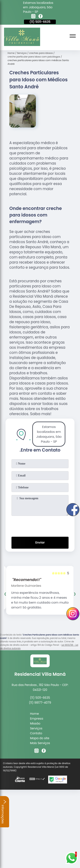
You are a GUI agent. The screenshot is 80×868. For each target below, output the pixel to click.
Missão (35, 723)
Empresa (36, 719)
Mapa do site (40, 738)
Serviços (36, 728)
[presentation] (40, 525)
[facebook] (41, 17)
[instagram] (33, 17)
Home (34, 714)
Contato (36, 733)
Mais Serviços (40, 743)
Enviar (40, 542)
